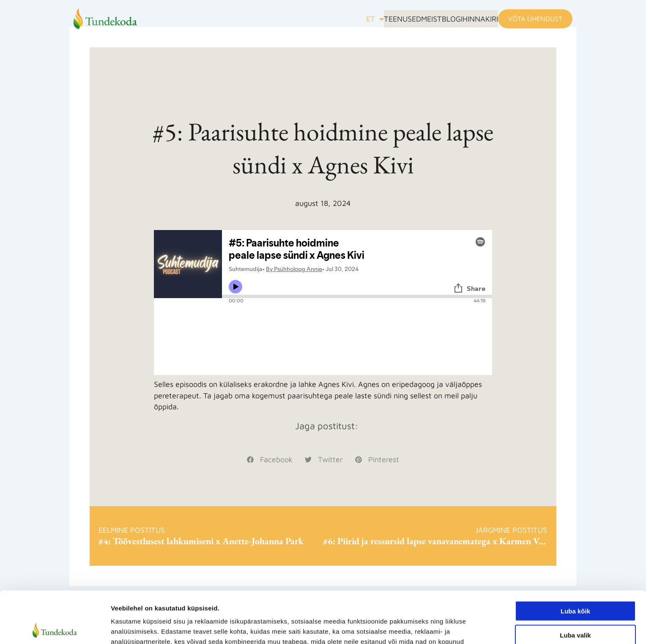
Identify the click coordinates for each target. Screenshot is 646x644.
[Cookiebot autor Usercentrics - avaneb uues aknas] (55, 628)
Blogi (433, 20)
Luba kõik (575, 559)
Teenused (358, 20)
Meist (400, 20)
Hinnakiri (474, 20)
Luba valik (575, 583)
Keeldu (575, 607)
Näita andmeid (437, 627)
